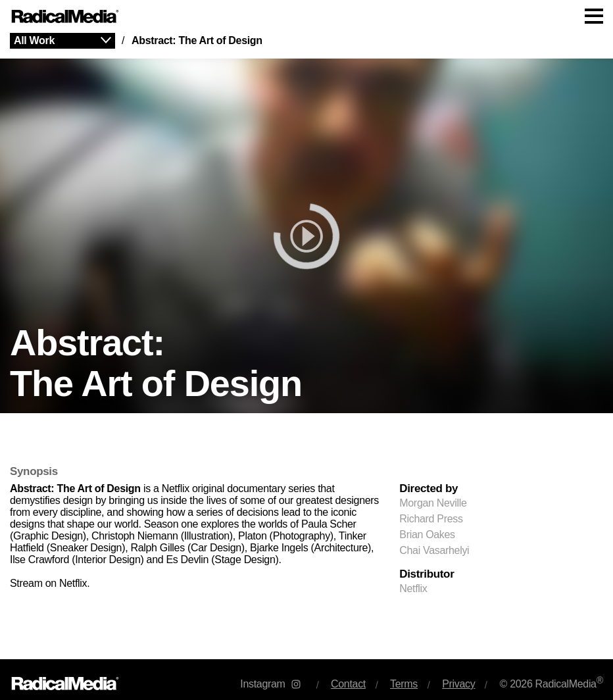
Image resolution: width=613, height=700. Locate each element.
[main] (306, 346)
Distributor (427, 574)
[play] (306, 236)
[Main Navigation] (306, 16)
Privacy (458, 684)
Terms (404, 684)
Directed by (429, 489)
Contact (348, 684)
